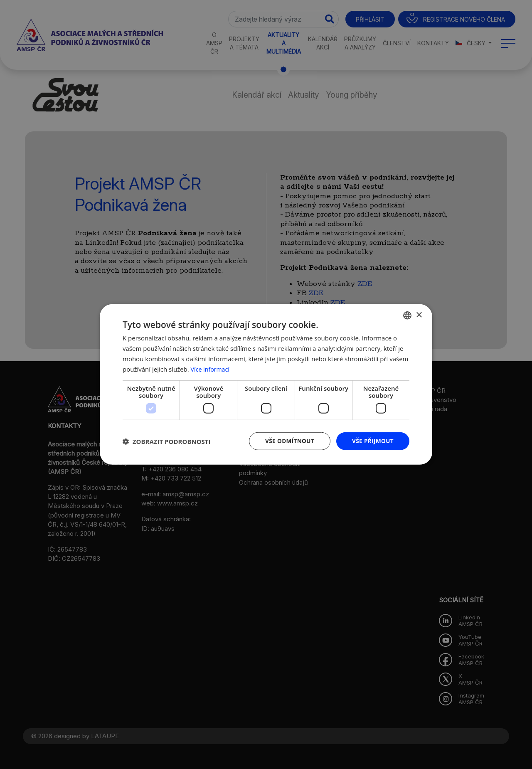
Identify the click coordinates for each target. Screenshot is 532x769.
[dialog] (266, 384)
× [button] (419, 314)
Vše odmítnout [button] (287, 441)
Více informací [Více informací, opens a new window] (211, 369)
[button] (167, 441)
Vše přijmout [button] (372, 441)
